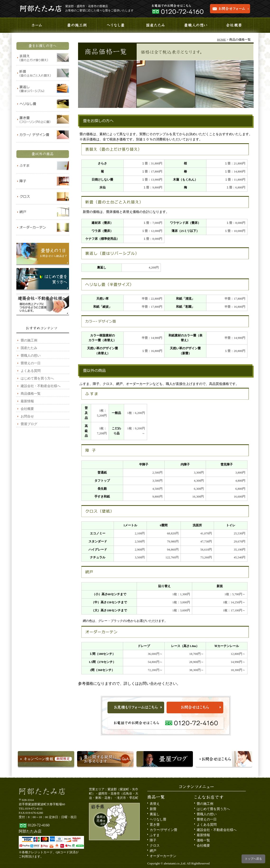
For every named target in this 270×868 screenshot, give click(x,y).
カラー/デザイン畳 (163, 830)
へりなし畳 (115, 25)
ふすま (155, 835)
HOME (222, 40)
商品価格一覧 (31, 394)
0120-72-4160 (39, 825)
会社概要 (234, 25)
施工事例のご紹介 (76, 25)
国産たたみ (155, 25)
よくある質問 (31, 371)
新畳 (153, 809)
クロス (155, 846)
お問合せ (27, 416)
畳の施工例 (29, 340)
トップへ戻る (253, 859)
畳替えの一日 (31, 363)
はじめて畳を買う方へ (37, 378)
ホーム (36, 25)
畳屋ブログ (29, 424)
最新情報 (27, 401)
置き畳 (155, 825)
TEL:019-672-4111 (31, 808)
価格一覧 (203, 840)
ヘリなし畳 (158, 819)
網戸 (153, 851)
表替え (155, 804)
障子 (153, 840)
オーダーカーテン (163, 856)
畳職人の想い (195, 25)
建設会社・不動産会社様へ (41, 386)
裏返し (155, 814)
